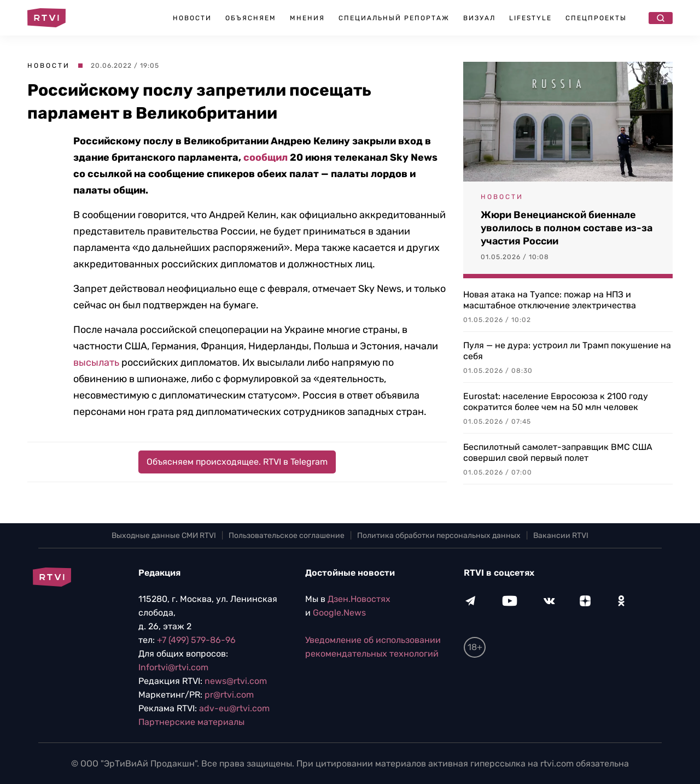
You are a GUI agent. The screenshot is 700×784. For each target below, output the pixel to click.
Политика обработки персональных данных (439, 536)
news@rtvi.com (236, 681)
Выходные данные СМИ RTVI (164, 536)
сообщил (266, 157)
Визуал (479, 18)
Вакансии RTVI (561, 536)
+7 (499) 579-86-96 (196, 640)
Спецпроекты (596, 18)
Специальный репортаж (394, 18)
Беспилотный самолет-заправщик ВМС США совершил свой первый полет (558, 452)
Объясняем (251, 18)
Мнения (307, 18)
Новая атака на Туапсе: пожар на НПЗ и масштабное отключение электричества (550, 300)
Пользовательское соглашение (287, 536)
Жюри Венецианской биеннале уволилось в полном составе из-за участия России (567, 228)
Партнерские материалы (191, 722)
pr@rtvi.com (229, 695)
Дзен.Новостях (359, 599)
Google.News (339, 613)
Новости (192, 18)
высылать (96, 362)
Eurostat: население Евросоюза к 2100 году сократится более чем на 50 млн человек (556, 402)
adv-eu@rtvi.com (234, 708)
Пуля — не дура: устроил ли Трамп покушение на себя (567, 351)
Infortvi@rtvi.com (173, 667)
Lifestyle (530, 18)
